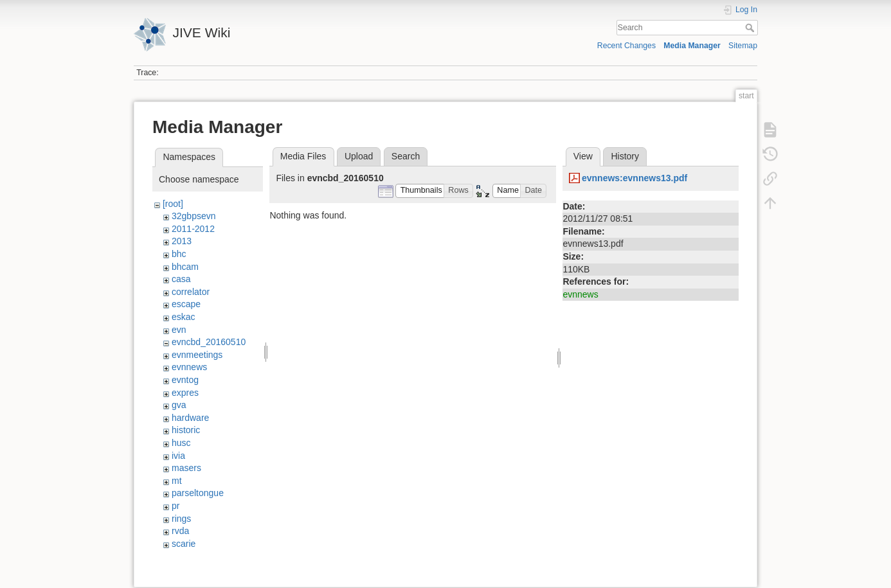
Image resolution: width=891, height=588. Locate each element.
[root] (173, 204)
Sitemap (743, 46)
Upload (359, 156)
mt (177, 481)
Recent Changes (626, 46)
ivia (178, 456)
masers (186, 468)
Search (751, 28)
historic (186, 430)
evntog (185, 380)
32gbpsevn (194, 216)
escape (186, 304)
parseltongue (198, 493)
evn (179, 330)
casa (181, 279)
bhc (179, 254)
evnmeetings (197, 355)
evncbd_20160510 (209, 342)
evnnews (189, 367)
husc (181, 443)
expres (185, 393)
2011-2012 (193, 229)
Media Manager (692, 46)
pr (175, 506)
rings (181, 519)
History (625, 156)
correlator (191, 292)
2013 (182, 241)
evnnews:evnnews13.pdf (634, 178)
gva (179, 405)
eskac (184, 317)
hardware (190, 418)
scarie (184, 544)
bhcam (185, 267)
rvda (180, 531)
